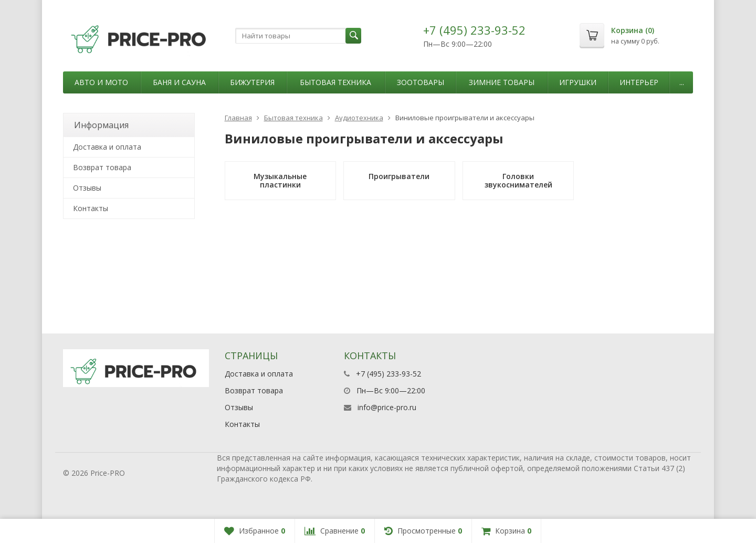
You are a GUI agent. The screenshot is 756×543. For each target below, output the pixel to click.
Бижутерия (252, 82)
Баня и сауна (179, 82)
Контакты (91, 208)
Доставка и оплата (107, 147)
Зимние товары (502, 82)
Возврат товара (102, 167)
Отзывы (87, 188)
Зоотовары (421, 82)
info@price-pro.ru (387, 407)
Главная (238, 118)
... (682, 82)
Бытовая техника (335, 82)
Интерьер (639, 82)
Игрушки (578, 82)
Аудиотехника (359, 118)
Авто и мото (101, 82)
